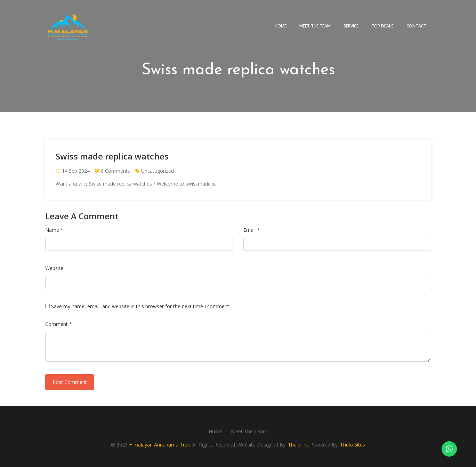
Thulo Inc (298, 445)
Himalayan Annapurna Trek (159, 445)
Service (351, 26)
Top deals (382, 26)
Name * (54, 230)
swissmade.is (200, 184)
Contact (416, 26)
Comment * (59, 324)
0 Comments (115, 171)
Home (281, 26)
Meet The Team (315, 26)
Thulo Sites (353, 445)
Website (54, 268)
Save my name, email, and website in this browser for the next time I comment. (141, 306)
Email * (252, 230)
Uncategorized (158, 171)
